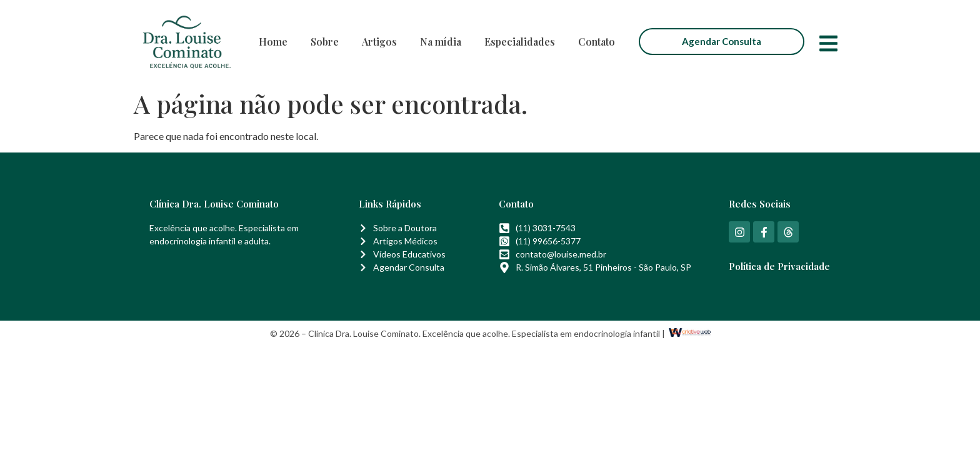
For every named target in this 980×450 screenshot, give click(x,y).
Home (273, 42)
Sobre (325, 42)
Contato (597, 42)
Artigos (379, 42)
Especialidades (520, 42)
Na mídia (441, 42)
